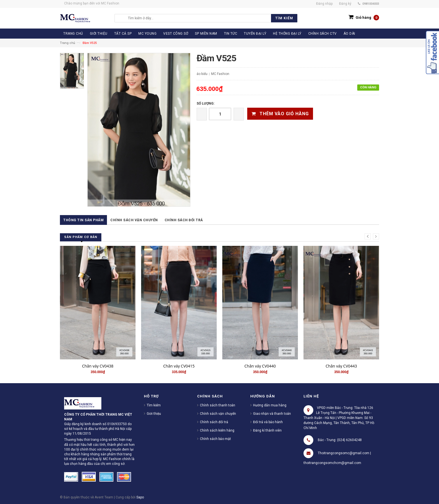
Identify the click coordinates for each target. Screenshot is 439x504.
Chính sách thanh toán (218, 405)
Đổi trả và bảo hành (268, 422)
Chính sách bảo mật (215, 439)
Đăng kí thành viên (267, 430)
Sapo (140, 497)
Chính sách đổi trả (184, 220)
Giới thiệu (154, 414)
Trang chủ (67, 43)
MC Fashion (220, 74)
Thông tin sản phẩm (83, 220)
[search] (211, 18)
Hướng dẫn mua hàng (270, 405)
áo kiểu (202, 74)
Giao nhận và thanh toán (272, 414)
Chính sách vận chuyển (134, 220)
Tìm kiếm (154, 405)
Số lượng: (206, 103)
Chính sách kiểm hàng (217, 430)
